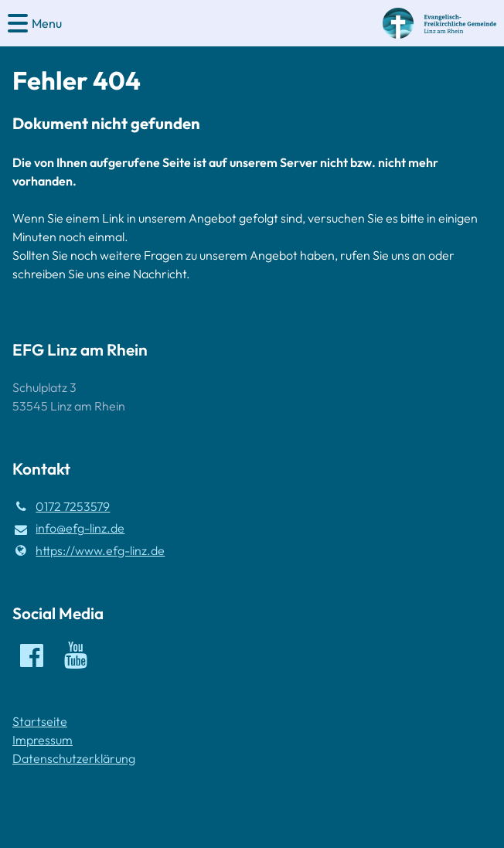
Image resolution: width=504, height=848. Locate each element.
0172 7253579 (61, 506)
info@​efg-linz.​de (68, 529)
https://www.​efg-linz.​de (89, 550)
